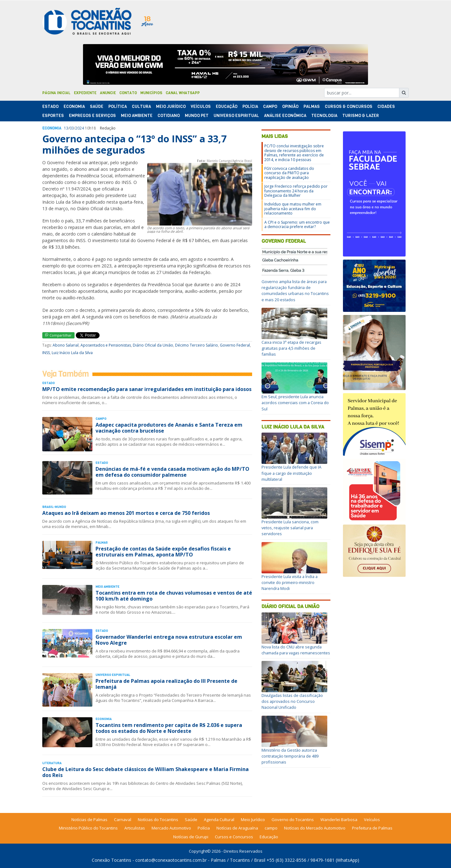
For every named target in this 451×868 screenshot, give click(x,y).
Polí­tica (118, 107)
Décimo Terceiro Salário (197, 345)
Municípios (151, 93)
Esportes (53, 116)
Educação (227, 107)
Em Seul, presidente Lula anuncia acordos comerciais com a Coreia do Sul (295, 403)
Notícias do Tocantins (158, 820)
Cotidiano (169, 116)
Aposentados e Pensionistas (106, 345)
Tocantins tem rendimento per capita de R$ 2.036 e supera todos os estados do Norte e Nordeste (169, 728)
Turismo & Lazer (361, 116)
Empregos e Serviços (92, 116)
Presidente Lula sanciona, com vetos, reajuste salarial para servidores (290, 528)
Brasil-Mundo (54, 507)
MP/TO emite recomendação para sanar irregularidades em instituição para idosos (147, 389)
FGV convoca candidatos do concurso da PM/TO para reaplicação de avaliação (289, 173)
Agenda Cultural (219, 820)
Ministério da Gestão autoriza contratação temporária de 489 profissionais (290, 756)
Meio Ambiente (137, 116)
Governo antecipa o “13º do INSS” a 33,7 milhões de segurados (134, 144)
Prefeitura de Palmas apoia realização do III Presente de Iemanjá (166, 684)
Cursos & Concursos (349, 107)
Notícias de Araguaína (237, 828)
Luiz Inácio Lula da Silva (72, 353)
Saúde (97, 107)
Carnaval (123, 820)
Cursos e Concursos (234, 837)
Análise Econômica (285, 116)
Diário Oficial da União (153, 345)
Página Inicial (56, 93)
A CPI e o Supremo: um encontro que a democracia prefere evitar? (297, 224)
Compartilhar (58, 335)
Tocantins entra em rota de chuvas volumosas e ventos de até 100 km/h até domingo (174, 596)
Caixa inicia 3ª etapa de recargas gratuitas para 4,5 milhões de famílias (291, 348)
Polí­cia (250, 107)
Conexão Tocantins (111, 860)
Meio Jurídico (171, 107)
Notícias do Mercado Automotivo (315, 828)
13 (66, 128)
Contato (128, 93)
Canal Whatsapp (183, 93)
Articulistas (135, 828)
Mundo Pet (197, 116)
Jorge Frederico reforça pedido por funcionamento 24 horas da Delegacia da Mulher (296, 191)
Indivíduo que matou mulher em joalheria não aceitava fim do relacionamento (293, 209)
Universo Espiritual (236, 116)
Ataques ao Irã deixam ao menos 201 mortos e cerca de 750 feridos (126, 513)
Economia (74, 107)
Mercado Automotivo (171, 828)
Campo (270, 107)
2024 (80, 128)
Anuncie (108, 93)
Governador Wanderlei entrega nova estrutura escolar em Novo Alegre (169, 640)
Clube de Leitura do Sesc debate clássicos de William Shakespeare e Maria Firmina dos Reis (145, 772)
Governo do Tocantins (293, 820)
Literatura (52, 763)
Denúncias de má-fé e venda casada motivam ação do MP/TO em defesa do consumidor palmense (172, 472)
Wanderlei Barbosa (339, 820)
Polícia (204, 828)
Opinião (290, 107)
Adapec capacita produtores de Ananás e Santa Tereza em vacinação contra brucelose (169, 428)
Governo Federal (235, 345)
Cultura (141, 107)
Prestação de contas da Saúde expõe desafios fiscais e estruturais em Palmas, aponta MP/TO (163, 552)
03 (72, 128)
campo (271, 828)
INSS (46, 353)
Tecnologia (324, 116)
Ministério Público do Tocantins (88, 828)
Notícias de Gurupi (191, 837)
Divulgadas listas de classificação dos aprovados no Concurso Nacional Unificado (292, 701)
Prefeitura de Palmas (372, 828)
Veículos (201, 107)
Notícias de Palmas (89, 820)
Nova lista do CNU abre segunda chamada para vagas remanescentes (296, 650)
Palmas (312, 107)
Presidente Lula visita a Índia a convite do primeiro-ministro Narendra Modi (290, 582)
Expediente (85, 93)
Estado (50, 107)
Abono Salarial (66, 345)
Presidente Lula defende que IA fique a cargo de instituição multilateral (291, 473)
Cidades (386, 107)
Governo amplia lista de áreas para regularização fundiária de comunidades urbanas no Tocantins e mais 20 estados (295, 291)
